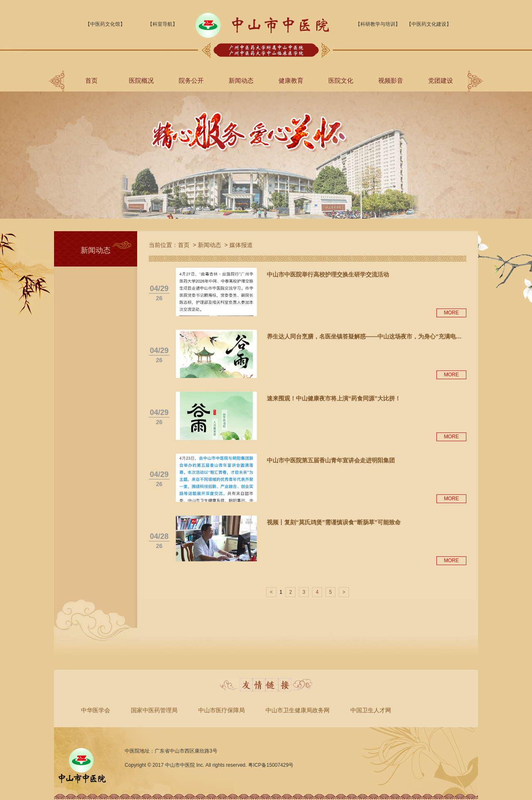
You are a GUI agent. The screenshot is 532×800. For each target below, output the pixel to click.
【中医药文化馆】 (105, 24)
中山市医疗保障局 (222, 710)
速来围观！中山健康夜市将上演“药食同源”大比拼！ (334, 398)
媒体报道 (241, 245)
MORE (451, 313)
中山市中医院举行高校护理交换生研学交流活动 (328, 274)
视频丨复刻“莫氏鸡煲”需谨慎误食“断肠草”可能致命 (334, 522)
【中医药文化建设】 (429, 24)
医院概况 (141, 80)
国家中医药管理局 (154, 710)
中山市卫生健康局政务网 (298, 710)
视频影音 (391, 80)
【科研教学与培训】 (378, 24)
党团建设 (441, 80)
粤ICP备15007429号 (271, 765)
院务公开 (191, 80)
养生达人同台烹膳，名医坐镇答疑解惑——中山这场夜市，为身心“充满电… (364, 336)
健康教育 (291, 80)
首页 (91, 80)
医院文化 (341, 80)
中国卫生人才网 (371, 710)
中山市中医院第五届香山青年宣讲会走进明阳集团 (331, 460)
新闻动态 (241, 80)
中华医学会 (96, 710)
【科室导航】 (163, 24)
